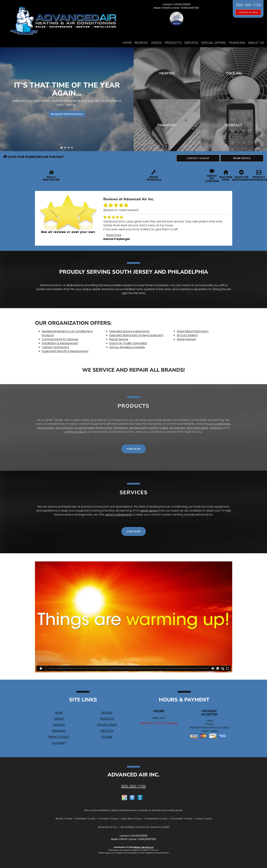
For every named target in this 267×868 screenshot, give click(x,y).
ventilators (216, 428)
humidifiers (121, 428)
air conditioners (220, 424)
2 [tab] (66, 149)
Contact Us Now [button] (248, 12)
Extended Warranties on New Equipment (136, 335)
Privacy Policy (59, 737)
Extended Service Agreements (129, 331)
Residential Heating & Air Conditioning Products (67, 333)
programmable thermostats (93, 428)
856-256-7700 (133, 786)
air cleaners (177, 428)
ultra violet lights (197, 428)
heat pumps (46, 428)
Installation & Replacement (60, 343)
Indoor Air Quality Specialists (128, 343)
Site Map (107, 737)
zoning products (76, 432)
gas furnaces (64, 428)
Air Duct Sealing (187, 335)
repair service (149, 511)
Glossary (59, 743)
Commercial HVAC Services (60, 339)
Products (173, 43)
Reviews (141, 43)
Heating (167, 73)
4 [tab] (73, 149)
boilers (164, 428)
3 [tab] (69, 149)
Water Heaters (186, 339)
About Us (256, 43)
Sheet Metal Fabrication (193, 331)
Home (127, 43)
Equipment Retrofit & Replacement (65, 351)
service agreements (119, 515)
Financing (237, 43)
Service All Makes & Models (127, 347)
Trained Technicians (55, 347)
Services (191, 43)
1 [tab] (62, 149)
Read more (114, 235)
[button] (198, 158)
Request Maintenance (65, 115)
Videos (156, 43)
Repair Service (119, 339)
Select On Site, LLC (144, 847)
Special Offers (214, 43)
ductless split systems (144, 428)
